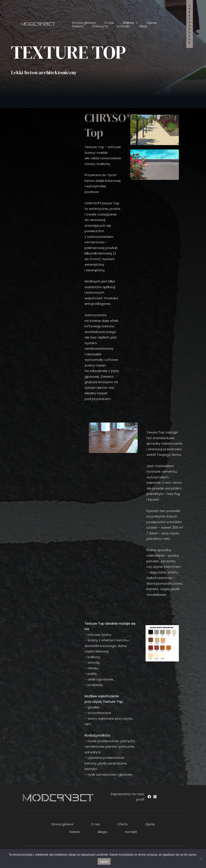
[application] (130, 23)
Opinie (144, 23)
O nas (106, 23)
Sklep (117, 26)
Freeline (179, 849)
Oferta (125, 23)
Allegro (121, 829)
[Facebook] (149, 797)
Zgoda (104, 862)
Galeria (161, 23)
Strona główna (83, 23)
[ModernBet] (38, 24)
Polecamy (79, 26)
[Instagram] (155, 797)
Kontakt (100, 26)
